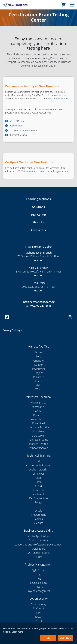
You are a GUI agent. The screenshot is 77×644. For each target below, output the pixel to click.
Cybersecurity (38, 604)
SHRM (38, 557)
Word (38, 389)
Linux (39, 506)
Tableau (38, 519)
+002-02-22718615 (41, 306)
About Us (38, 222)
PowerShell (39, 423)
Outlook (39, 365)
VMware (39, 523)
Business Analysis (39, 540)
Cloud (39, 486)
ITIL (39, 575)
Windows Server (38, 448)
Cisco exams (17, 126)
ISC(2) (39, 621)
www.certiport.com (35, 171)
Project (39, 373)
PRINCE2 (38, 587)
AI (39, 461)
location (38, 260)
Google (38, 502)
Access (38, 352)
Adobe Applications (39, 536)
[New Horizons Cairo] (10, 5)
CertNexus (38, 474)
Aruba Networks (38, 470)
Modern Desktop (39, 444)
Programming (38, 515)
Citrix (38, 482)
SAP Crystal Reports (38, 553)
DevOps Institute (38, 498)
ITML (39, 579)
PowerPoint (38, 369)
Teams (38, 381)
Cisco (39, 478)
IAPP (39, 613)
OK (48, 638)
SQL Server (38, 436)
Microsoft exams (18, 135)
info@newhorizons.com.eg (39, 302)
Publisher (38, 377)
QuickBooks (39, 549)
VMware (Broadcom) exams (24, 130)
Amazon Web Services (38, 465)
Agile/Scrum (39, 570)
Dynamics (39, 415)
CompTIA (38, 490)
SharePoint (38, 431)
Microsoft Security (39, 427)
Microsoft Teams (39, 440)
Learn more (17, 632)
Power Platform (38, 419)
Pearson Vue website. (58, 98)
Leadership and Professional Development (38, 545)
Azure (38, 411)
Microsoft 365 (39, 403)
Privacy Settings (12, 330)
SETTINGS (65, 638)
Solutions (39, 207)
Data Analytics (39, 494)
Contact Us (38, 230)
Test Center (38, 215)
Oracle (38, 511)
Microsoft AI (38, 407)
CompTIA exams (18, 121)
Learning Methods (39, 199)
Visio (38, 385)
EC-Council (38, 608)
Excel (39, 356)
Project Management (38, 591)
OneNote (38, 361)
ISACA (38, 617)
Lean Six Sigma (39, 583)
